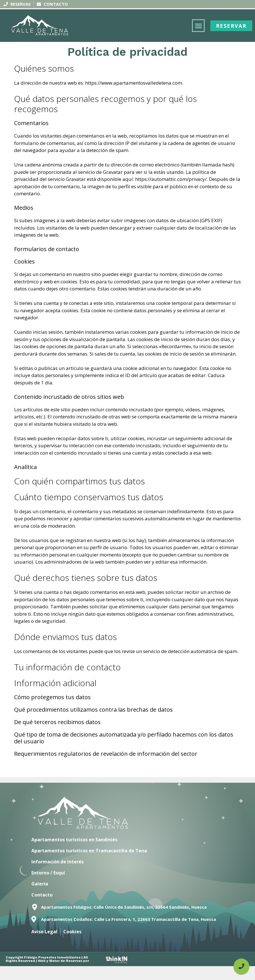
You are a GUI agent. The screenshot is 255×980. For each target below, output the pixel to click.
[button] (198, 26)
